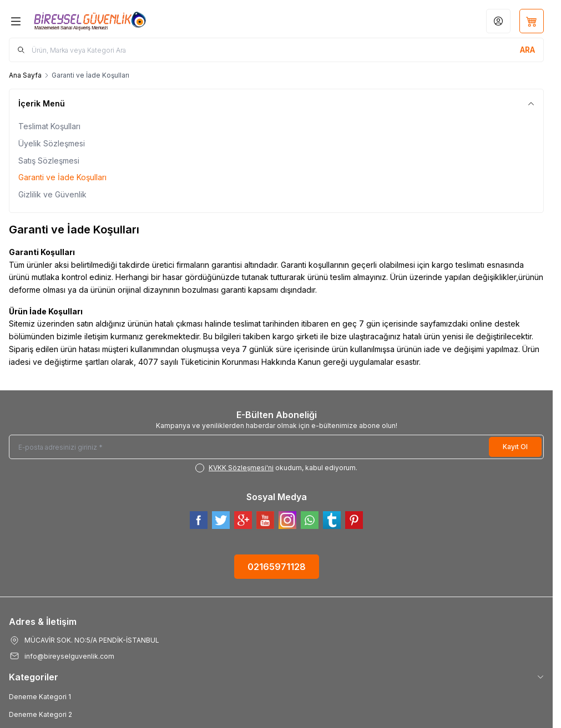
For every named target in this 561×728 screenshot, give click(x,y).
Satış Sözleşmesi (49, 161)
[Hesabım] (498, 21)
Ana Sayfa (25, 75)
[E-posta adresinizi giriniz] (276, 447)
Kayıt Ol (515, 447)
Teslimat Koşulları (49, 126)
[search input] (276, 50)
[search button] (527, 50)
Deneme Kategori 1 (40, 697)
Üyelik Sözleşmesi (52, 143)
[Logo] (90, 21)
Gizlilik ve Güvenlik (52, 194)
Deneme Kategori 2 (41, 714)
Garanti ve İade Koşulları (62, 177)
